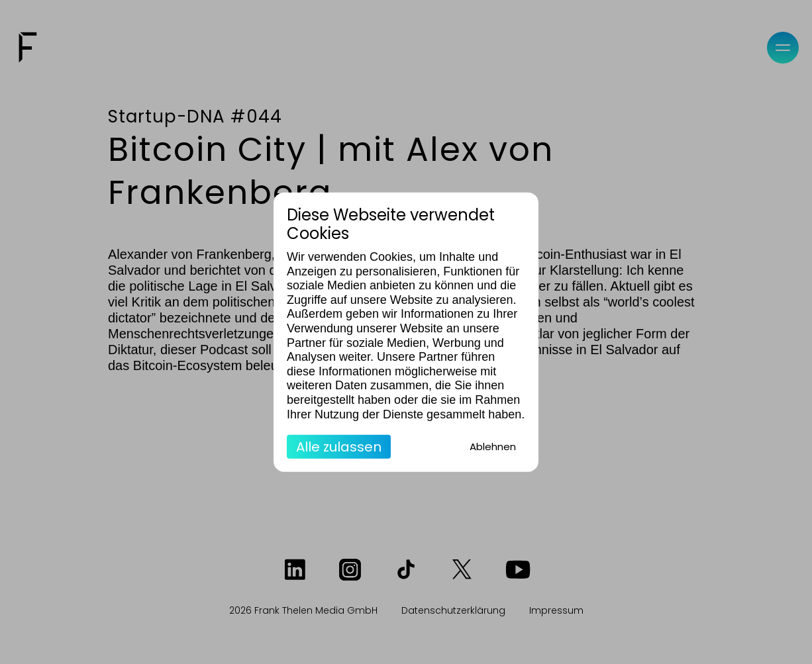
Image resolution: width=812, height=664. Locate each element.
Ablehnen (493, 447)
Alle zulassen (339, 447)
